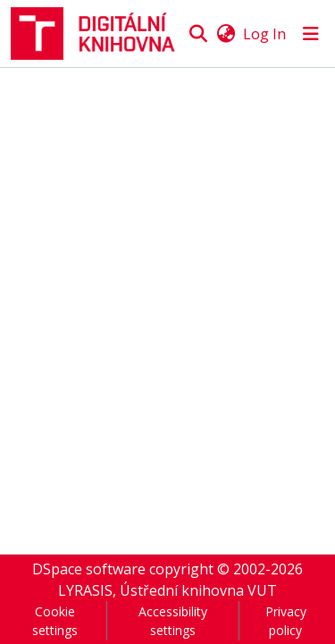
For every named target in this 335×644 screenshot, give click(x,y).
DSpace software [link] (89, 569)
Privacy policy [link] (286, 621)
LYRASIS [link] (85, 590)
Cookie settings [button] (55, 621)
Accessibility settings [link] (173, 621)
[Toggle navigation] (311, 34)
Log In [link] (264, 34)
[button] (99, 33)
